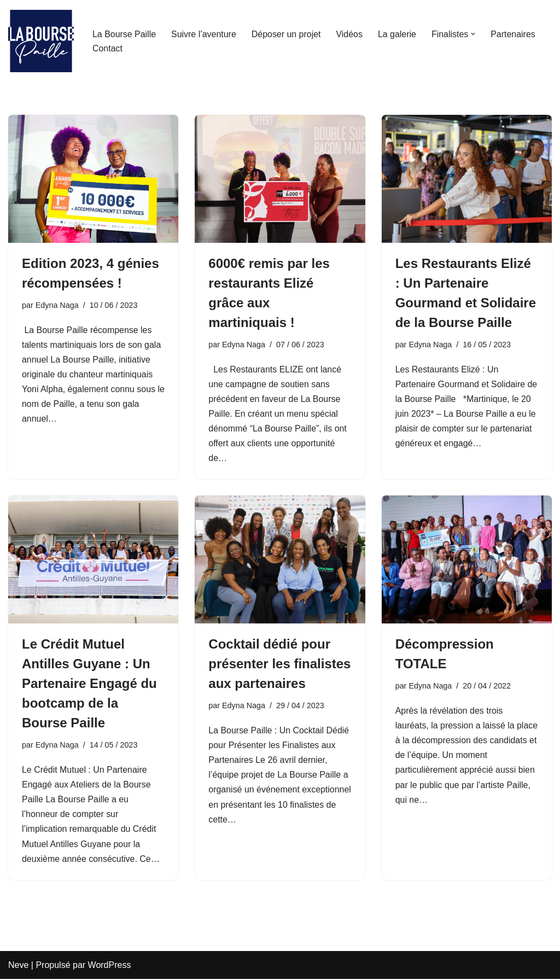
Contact (107, 48)
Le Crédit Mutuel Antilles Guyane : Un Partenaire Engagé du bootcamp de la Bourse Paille (89, 684)
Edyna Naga (57, 305)
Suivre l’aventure (204, 34)
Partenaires (514, 34)
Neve (18, 966)
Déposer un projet (287, 34)
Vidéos (350, 34)
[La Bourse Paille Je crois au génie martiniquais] (41, 41)
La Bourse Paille (124, 34)
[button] (474, 34)
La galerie (398, 34)
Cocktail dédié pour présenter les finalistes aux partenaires (279, 664)
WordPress (110, 966)
